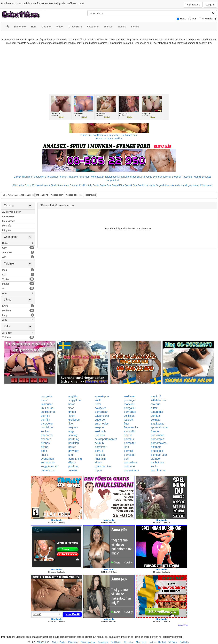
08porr (128, 435)
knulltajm (100, 459)
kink (126, 447)
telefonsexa (102, 416)
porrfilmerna (158, 470)
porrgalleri (130, 408)
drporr (99, 470)
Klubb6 (198, 177)
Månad (18, 284)
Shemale (207, 19)
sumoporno (48, 462)
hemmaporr (48, 470)
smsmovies (102, 424)
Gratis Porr (105, 185)
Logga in (210, 5)
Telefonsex (53, 177)
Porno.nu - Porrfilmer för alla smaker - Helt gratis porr (109, 135)
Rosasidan (187, 177)
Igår (18, 274)
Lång (18, 315)
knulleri (45, 431)
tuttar (154, 408)
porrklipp (74, 443)
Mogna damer (192, 185)
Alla (18, 257)
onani (44, 400)
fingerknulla (131, 427)
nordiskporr (48, 427)
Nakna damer (177, 185)
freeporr (156, 431)
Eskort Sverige (144, 177)
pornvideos (131, 462)
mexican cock (27, 195)
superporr (101, 420)
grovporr (74, 451)
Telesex (63, 177)
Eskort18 (207, 177)
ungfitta (73, 396)
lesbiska (100, 455)
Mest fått (7, 226)
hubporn (100, 435)
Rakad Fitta (118, 185)
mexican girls (42, 195)
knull (98, 400)
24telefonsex (159, 400)
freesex (73, 470)
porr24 (99, 451)
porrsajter (130, 443)
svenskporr (48, 459)
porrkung (74, 439)
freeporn (46, 439)
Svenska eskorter (162, 177)
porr (126, 459)
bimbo (45, 447)
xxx (81, 195)
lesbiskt (129, 420)
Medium (18, 310)
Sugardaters (162, 185)
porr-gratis (130, 412)
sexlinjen (129, 416)
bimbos (45, 443)
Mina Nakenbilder (127, 177)
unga (72, 431)
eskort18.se (43, 642)
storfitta (155, 416)
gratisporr (74, 420)
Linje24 (17, 177)
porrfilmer (101, 447)
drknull (72, 412)
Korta (18, 306)
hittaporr (156, 447)
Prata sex (73, 177)
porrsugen (130, 400)
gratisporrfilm (103, 466)
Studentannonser (60, 185)
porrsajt (129, 451)
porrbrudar (101, 412)
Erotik (96, 185)
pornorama (157, 439)
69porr (72, 462)
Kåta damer (206, 185)
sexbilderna (48, 412)
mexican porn (57, 195)
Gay (194, 19)
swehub (156, 404)
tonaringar (157, 412)
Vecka (18, 279)
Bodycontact (112, 180)
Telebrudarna (40, 177)
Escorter (74, 185)
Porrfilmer (143, 185)
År (18, 288)
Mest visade (9, 221)
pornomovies (159, 443)
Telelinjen (27, 177)
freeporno (47, 435)
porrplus (129, 439)
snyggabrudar (49, 466)
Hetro (183, 19)
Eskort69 (29, 185)
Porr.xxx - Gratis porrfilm (109, 138)
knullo (44, 455)
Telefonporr (111, 177)
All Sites (18, 333)
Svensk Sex (131, 185)
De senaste (8, 216)
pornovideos (131, 470)
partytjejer (47, 424)
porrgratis (47, 396)
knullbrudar (48, 408)
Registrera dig (193, 5)
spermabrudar (159, 427)
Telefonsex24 (97, 177)
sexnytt (155, 420)
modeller (129, 404)
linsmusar (47, 404)
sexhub (99, 443)
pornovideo (158, 435)
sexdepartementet (106, 439)
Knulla (152, 185)
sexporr (99, 427)
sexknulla (101, 431)
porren (72, 447)
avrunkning (75, 459)
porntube (129, 466)
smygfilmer (75, 400)
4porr (72, 416)
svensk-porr (102, 396)
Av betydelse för (11, 212)
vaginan (73, 427)
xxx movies (91, 195)
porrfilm (45, 416)
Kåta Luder (18, 185)
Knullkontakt (85, 185)
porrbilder (130, 455)
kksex (98, 462)
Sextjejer (176, 177)
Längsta (6, 230)
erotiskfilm (130, 431)
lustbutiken (157, 462)
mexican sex (71, 195)
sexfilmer (129, 396)
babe (44, 451)
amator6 (156, 396)
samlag (73, 435)
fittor (71, 408)
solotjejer (100, 408)
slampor (156, 459)
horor (72, 404)
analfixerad (158, 424)
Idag (18, 270)
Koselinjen (84, 177)
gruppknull (157, 451)
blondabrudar (159, 455)
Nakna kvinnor (42, 185)
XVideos (18, 337)
